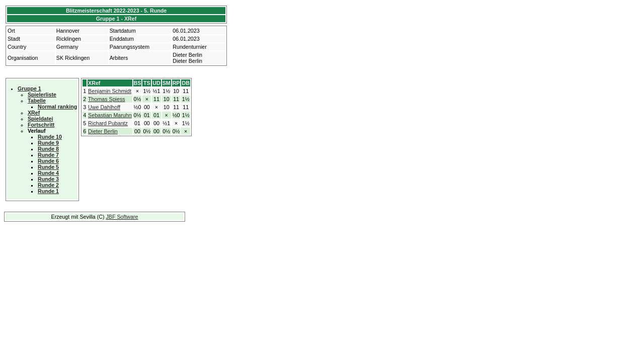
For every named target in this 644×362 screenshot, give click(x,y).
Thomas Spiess (106, 99)
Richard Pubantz (108, 123)
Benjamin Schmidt (110, 91)
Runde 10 (50, 137)
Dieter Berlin (103, 131)
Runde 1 (48, 191)
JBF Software (122, 217)
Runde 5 (48, 167)
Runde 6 (48, 161)
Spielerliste (42, 95)
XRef (34, 113)
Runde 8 (48, 149)
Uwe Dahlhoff (104, 107)
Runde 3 (48, 179)
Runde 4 (48, 173)
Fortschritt (41, 125)
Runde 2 (48, 185)
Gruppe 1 (29, 88)
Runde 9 (48, 143)
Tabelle (37, 101)
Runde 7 (48, 155)
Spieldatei (40, 119)
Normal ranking (57, 107)
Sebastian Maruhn (110, 115)
